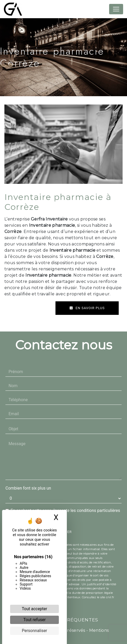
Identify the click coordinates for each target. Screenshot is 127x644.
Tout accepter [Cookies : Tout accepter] (34, 609)
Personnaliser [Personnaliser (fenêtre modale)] (34, 631)
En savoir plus (87, 308)
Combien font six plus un (28, 488)
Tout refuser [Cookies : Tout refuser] (34, 620)
